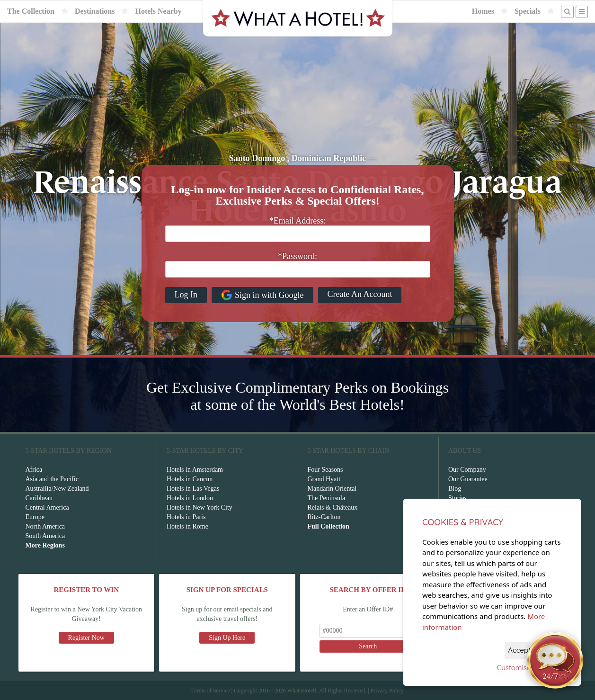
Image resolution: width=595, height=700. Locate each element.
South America (45, 536)
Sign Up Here (227, 638)
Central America (47, 507)
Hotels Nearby (158, 11)
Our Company (467, 470)
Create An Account (360, 294)
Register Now (86, 638)
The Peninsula (327, 498)
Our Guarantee (468, 479)
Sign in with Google (262, 295)
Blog (455, 489)
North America (45, 526)
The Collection (31, 11)
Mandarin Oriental (332, 489)
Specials (528, 11)
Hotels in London (190, 498)
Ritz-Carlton (324, 517)
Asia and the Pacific (52, 479)
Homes (483, 11)
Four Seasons (325, 470)
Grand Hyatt (324, 479)
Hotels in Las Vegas (193, 489)
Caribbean (39, 498)
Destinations (95, 11)
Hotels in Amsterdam (195, 470)
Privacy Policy (387, 691)
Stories (457, 498)
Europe (35, 517)
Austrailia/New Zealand (57, 489)
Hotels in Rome (187, 526)
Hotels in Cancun (190, 479)
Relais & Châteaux (333, 507)
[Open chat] (555, 660)
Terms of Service (211, 691)
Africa (34, 470)
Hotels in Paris (186, 517)
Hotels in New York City (200, 507)
